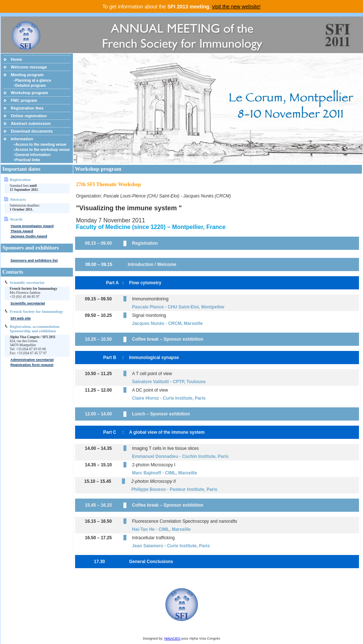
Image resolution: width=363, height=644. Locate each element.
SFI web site (21, 318)
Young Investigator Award (32, 226)
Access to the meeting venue (41, 145)
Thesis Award (22, 231)
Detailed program (31, 86)
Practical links (28, 160)
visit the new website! (236, 7)
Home (17, 59)
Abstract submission (31, 123)
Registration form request (32, 365)
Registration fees (27, 108)
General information (33, 155)
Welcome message (29, 67)
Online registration (29, 116)
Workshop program (30, 93)
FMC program (24, 100)
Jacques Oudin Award (29, 236)
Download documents (32, 131)
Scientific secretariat (28, 303)
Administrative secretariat (32, 360)
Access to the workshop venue (43, 150)
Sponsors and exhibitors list (34, 260)
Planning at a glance (33, 80)
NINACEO (173, 638)
